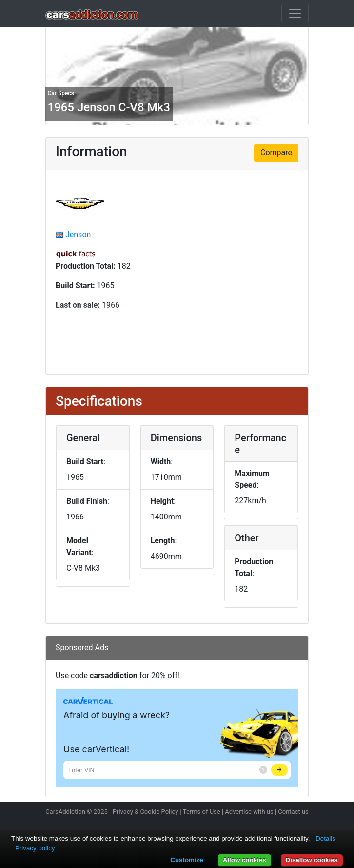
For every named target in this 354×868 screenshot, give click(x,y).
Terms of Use (202, 812)
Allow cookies (245, 860)
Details (325, 838)
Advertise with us (249, 812)
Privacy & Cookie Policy (146, 812)
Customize (187, 860)
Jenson (78, 235)
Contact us (293, 812)
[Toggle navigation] (295, 14)
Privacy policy (35, 848)
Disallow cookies (312, 860)
